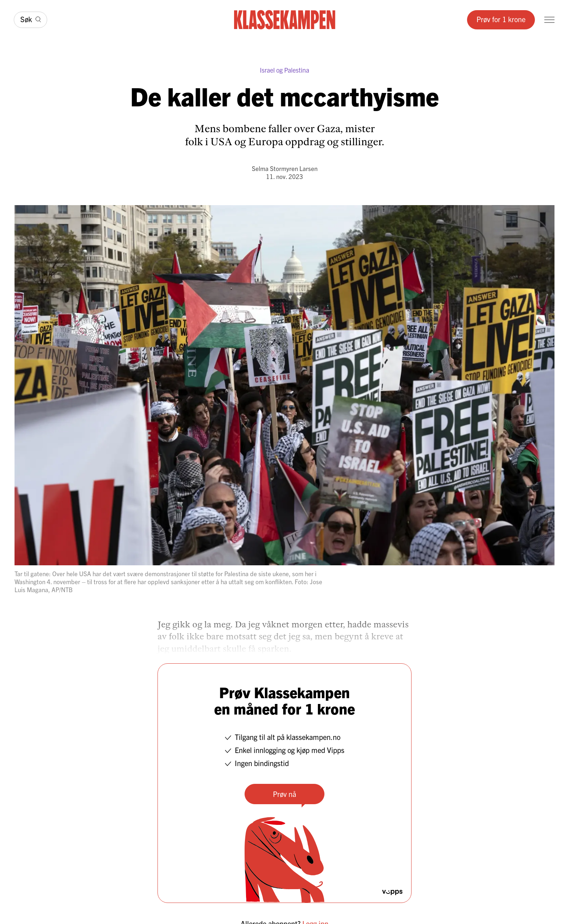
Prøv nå (284, 794)
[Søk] (30, 20)
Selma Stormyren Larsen (285, 168)
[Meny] (549, 20)
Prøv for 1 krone (501, 19)
